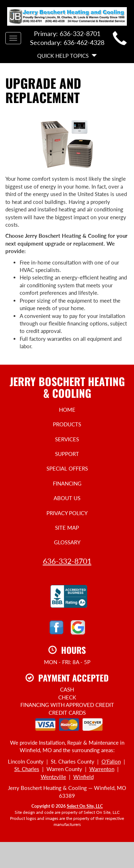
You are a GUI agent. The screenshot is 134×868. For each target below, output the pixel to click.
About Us (67, 498)
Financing (67, 483)
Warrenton (102, 769)
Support (67, 454)
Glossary (67, 542)
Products (67, 424)
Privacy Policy (67, 513)
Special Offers (67, 468)
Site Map (67, 528)
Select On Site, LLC (85, 806)
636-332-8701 (67, 561)
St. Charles (27, 769)
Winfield (83, 777)
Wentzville (53, 777)
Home (67, 410)
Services (67, 439)
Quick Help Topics (67, 56)
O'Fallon (111, 761)
